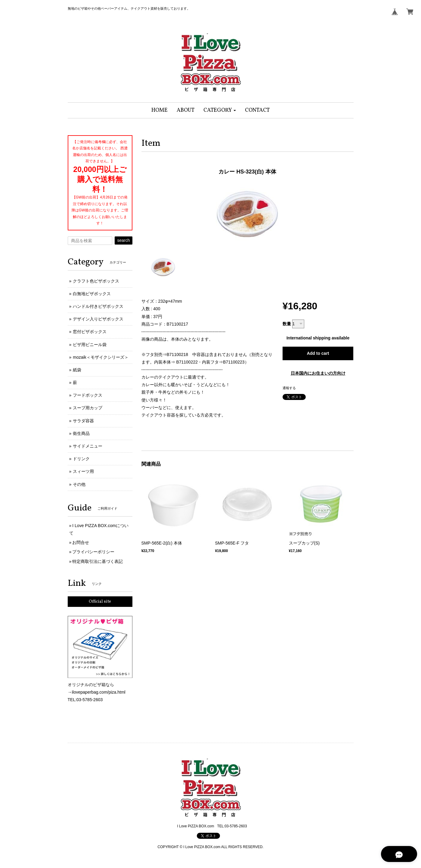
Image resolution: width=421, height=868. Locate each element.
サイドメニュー (88, 446)
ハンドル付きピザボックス (98, 306)
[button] (220, 110)
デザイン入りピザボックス (98, 319)
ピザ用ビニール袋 (90, 345)
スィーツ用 (83, 471)
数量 (287, 324)
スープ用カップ (88, 408)
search (123, 240)
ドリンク (81, 459)
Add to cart (318, 353)
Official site (100, 602)
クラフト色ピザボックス (96, 281)
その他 (79, 484)
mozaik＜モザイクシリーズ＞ (101, 357)
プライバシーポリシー (93, 552)
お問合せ (81, 542)
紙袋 (77, 370)
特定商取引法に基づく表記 (98, 561)
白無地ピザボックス (92, 294)
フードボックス (88, 395)
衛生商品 (81, 433)
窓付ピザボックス (90, 332)
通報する (289, 388)
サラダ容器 (83, 421)
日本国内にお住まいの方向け (318, 373)
